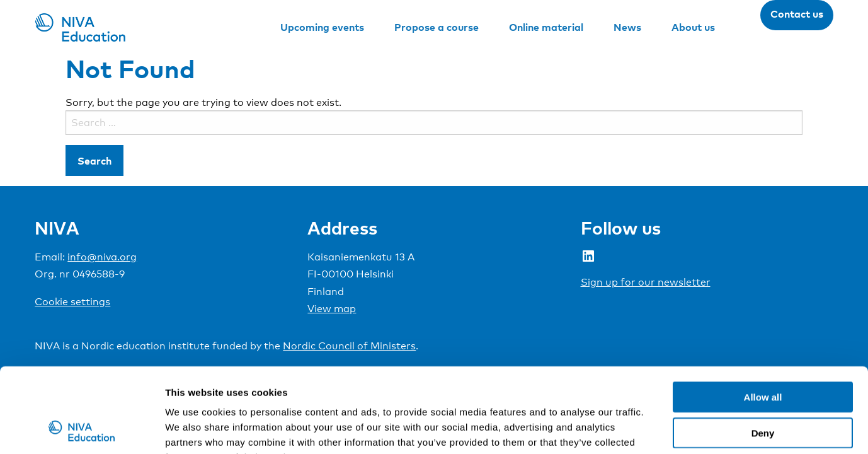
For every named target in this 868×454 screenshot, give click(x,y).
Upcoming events (322, 27)
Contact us (797, 14)
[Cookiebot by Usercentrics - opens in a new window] (82, 429)
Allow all (763, 317)
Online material (546, 27)
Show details (661, 429)
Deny (763, 353)
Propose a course (437, 27)
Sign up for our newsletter (646, 282)
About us (693, 27)
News (627, 27)
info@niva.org (102, 257)
